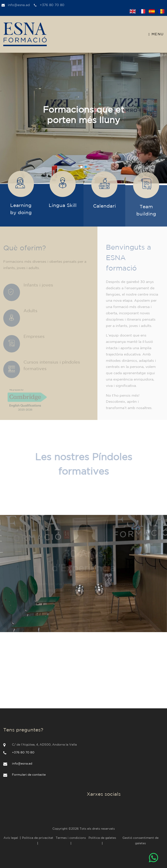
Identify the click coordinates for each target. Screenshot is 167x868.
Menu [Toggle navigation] (156, 34)
